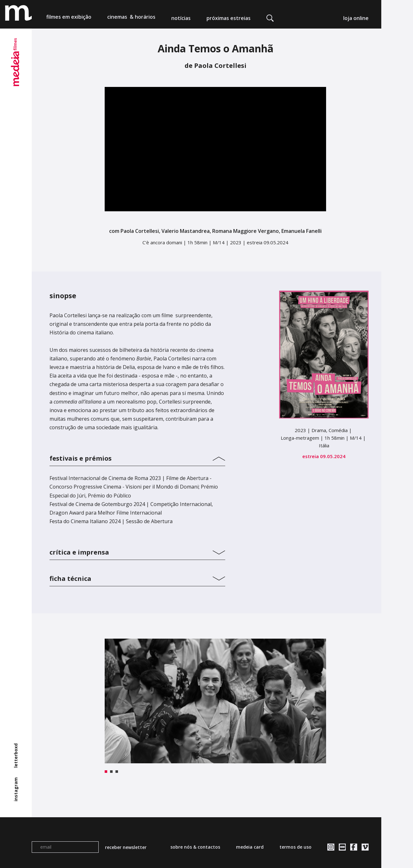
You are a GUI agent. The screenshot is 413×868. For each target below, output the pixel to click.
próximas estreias (229, 18)
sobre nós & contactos (195, 847)
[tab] (137, 457)
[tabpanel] (215, 701)
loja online (356, 18)
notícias (181, 18)
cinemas (131, 18)
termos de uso (295, 847)
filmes (69, 18)
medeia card (250, 847)
